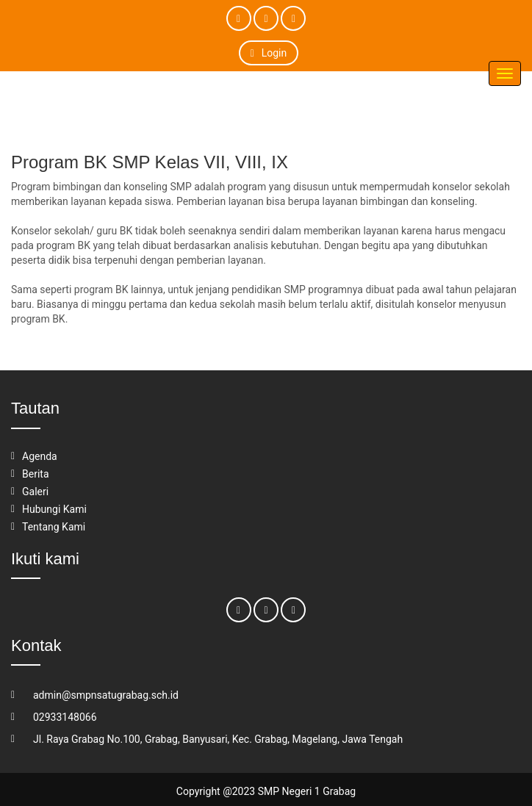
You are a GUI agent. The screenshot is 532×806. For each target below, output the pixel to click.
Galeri (35, 492)
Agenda (40, 456)
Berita (36, 474)
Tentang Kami (54, 527)
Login (269, 53)
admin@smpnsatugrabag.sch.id (106, 695)
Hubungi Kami (54, 509)
